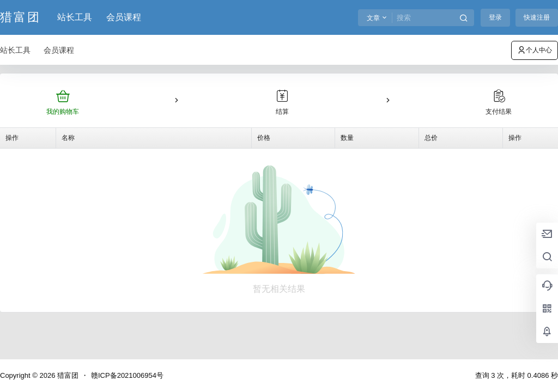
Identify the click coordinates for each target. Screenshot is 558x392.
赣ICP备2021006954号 (127, 375)
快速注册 (537, 17)
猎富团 (67, 375)
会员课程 (124, 17)
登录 (495, 17)
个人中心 (535, 50)
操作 (12, 138)
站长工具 (75, 17)
